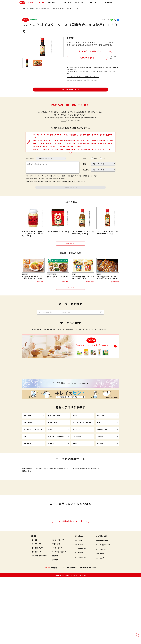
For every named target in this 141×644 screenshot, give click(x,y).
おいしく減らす (57, 615)
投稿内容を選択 (30, 158)
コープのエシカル (92, 3)
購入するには (79, 3)
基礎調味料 (27, 479)
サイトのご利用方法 (69, 634)
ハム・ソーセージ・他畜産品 (82, 458)
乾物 (99, 458)
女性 (104, 158)
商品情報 (42, 3)
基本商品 (35, 607)
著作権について (71, 181)
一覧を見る (70, 243)
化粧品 (75, 479)
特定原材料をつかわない (39, 622)
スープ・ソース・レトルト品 (33, 465)
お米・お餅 (101, 451)
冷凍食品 (51, 479)
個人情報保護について (87, 634)
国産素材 (55, 622)
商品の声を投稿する (78, 57)
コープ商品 (26, 3)
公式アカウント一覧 (70, 588)
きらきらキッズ (37, 618)
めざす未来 (79, 611)
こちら (64, 120)
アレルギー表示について (103, 611)
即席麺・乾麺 (52, 458)
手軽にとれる (56, 611)
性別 (84, 158)
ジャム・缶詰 (77, 472)
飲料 (25, 472)
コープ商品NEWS (66, 3)
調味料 (37, 8)
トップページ (25, 8)
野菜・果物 (27, 451)
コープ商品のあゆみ (102, 603)
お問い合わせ (100, 620)
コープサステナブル (58, 607)
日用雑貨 (100, 479)
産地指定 (55, 626)
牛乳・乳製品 (28, 458)
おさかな (100, 472)
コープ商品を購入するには (70, 89)
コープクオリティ (37, 611)
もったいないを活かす (59, 618)
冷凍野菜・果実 (102, 465)
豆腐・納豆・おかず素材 (56, 472)
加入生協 (86, 169)
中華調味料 (43, 8)
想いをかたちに (53, 3)
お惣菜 (50, 465)
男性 (95, 158)
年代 (84, 163)
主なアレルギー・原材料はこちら (82, 51)
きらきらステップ (37, 615)
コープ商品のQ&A (107, 3)
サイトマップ (100, 625)
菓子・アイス (77, 465)
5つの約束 (79, 607)
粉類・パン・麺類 (54, 451)
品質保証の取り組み (102, 607)
